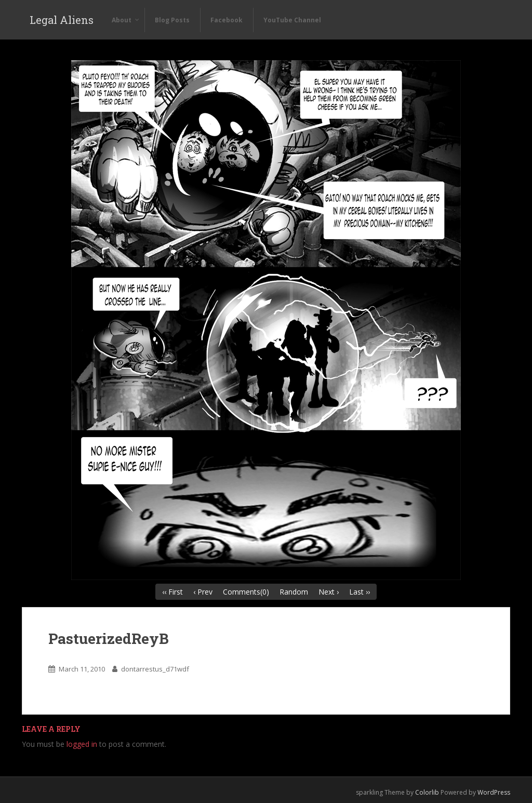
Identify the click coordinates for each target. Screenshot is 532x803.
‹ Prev (203, 592)
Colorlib (427, 792)
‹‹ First (172, 592)
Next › (329, 592)
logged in (82, 744)
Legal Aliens (62, 20)
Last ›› (360, 592)
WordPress (494, 792)
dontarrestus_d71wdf (155, 669)
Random (294, 592)
